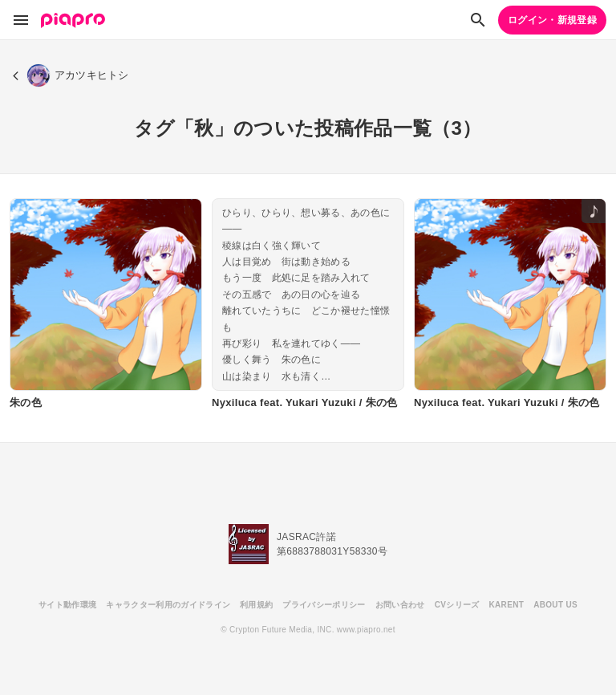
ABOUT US (555, 605)
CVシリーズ (457, 605)
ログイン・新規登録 (552, 20)
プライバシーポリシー (324, 605)
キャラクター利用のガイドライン (168, 605)
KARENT (507, 605)
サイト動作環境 (67, 605)
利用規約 (256, 605)
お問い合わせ (400, 605)
